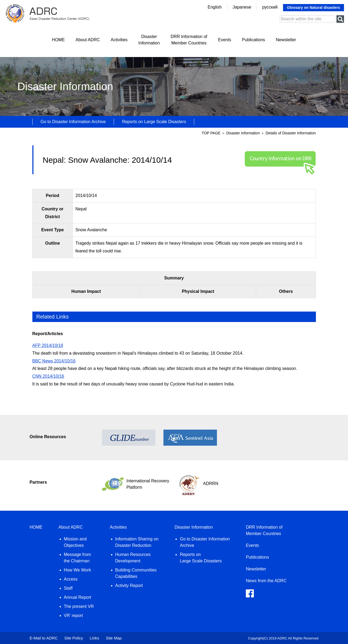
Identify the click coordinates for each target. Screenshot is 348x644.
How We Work (78, 570)
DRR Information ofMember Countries (189, 40)
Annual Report (78, 597)
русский (270, 7)
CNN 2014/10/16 (48, 376)
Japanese (242, 7)
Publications (254, 40)
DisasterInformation (149, 40)
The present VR (79, 606)
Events (225, 40)
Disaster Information (244, 133)
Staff (68, 588)
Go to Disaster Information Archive (73, 122)
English (215, 7)
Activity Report (129, 586)
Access (71, 579)
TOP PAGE (211, 133)
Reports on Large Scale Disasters (154, 122)
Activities (119, 40)
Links (95, 638)
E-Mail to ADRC (44, 638)
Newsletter (286, 40)
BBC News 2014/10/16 (54, 361)
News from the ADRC (266, 581)
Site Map (114, 638)
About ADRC (88, 40)
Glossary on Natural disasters (313, 7)
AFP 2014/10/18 (48, 345)
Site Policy (74, 638)
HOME (58, 40)
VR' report (74, 615)
